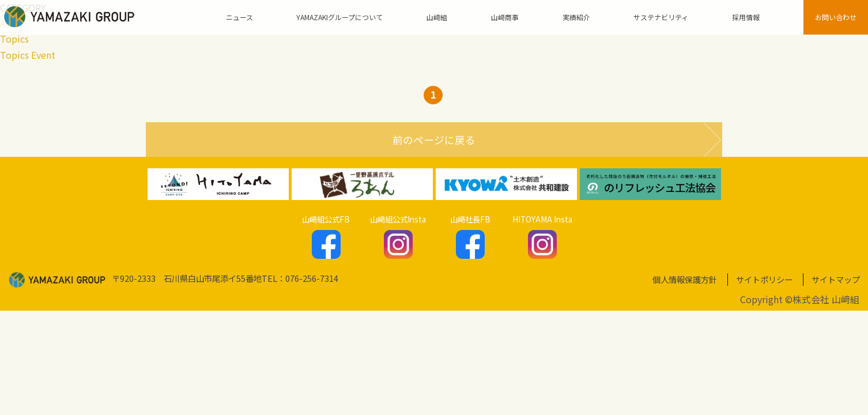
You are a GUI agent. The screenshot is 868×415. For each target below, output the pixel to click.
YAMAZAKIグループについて (339, 17)
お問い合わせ (836, 17)
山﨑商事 (505, 17)
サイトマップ (836, 279)
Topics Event (28, 55)
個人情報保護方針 (685, 279)
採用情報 (746, 17)
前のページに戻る (434, 140)
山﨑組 (437, 17)
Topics (14, 39)
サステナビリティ (661, 17)
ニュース (239, 17)
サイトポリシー (764, 279)
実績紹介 (576, 17)
